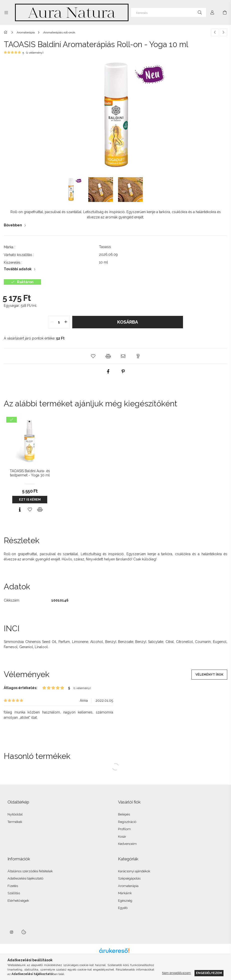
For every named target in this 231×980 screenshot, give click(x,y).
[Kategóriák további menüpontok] (6, 12)
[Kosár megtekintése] (225, 12)
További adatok (18, 269)
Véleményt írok (209, 675)
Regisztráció (127, 822)
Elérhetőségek (18, 901)
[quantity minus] (52, 322)
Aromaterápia (128, 886)
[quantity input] (59, 322)
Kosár (122, 837)
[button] (93, 356)
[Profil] (212, 12)
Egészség (125, 901)
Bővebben (13, 225)
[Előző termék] (215, 32)
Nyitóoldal (15, 814)
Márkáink (125, 893)
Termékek (15, 822)
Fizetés (13, 886)
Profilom (124, 829)
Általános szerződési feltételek (30, 871)
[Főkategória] (6, 32)
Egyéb (123, 908)
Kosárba (128, 322)
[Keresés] (168, 12)
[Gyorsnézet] (20, 510)
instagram (12, 932)
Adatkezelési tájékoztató (25, 878)
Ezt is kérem (30, 500)
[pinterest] (123, 371)
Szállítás (14, 893)
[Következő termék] (223, 32)
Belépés (124, 814)
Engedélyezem (209, 973)
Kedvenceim (127, 844)
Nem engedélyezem (176, 973)
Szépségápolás (129, 878)
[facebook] (108, 371)
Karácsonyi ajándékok (134, 871)
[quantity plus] (66, 322)
